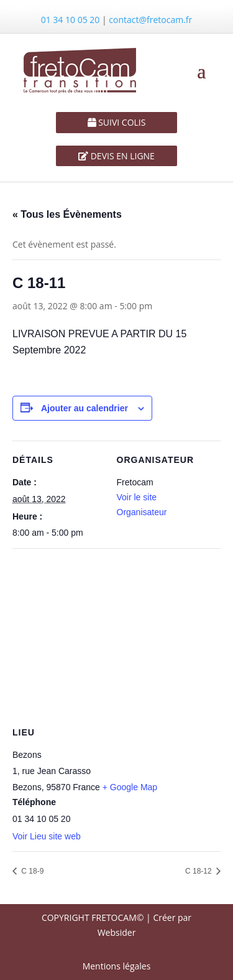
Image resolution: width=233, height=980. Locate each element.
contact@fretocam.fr (150, 20)
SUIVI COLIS (121, 122)
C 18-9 (31, 871)
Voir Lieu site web (47, 836)
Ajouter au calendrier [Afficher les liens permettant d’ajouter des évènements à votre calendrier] (85, 408)
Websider (117, 932)
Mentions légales (117, 966)
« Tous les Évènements (67, 214)
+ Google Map (130, 787)
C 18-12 (199, 871)
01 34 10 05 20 (71, 20)
